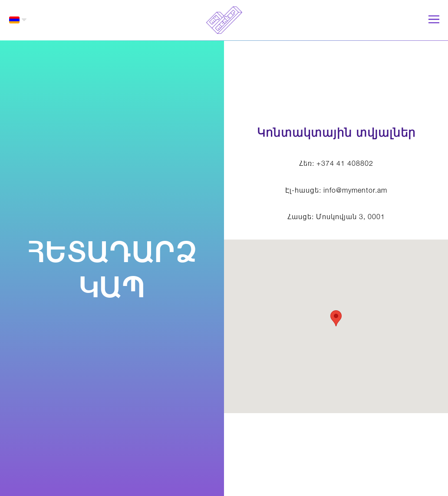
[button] (18, 20)
